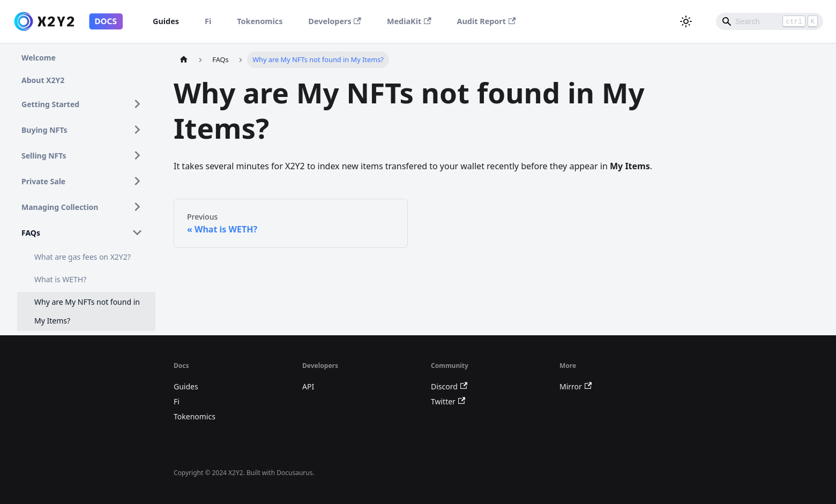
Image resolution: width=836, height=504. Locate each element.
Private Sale (43, 181)
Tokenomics (260, 21)
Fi (208, 21)
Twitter (448, 401)
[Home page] (184, 60)
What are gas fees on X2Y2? (83, 257)
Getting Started (50, 104)
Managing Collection (60, 207)
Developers (335, 21)
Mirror (576, 386)
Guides (166, 21)
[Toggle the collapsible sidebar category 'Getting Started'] (137, 104)
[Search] (770, 21)
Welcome (39, 58)
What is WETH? (60, 279)
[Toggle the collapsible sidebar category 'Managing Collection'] (137, 207)
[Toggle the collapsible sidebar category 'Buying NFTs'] (137, 130)
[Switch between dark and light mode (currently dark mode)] (686, 21)
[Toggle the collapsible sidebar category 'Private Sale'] (137, 181)
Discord (449, 386)
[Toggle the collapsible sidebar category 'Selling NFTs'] (137, 155)
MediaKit (409, 21)
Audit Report (487, 21)
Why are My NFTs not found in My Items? (87, 311)
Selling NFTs (44, 156)
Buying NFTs (44, 130)
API (308, 386)
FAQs (31, 233)
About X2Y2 (43, 80)
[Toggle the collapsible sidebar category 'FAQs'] (137, 232)
